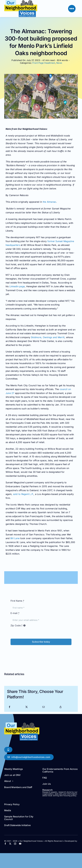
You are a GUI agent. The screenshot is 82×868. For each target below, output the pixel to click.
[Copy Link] (61, 708)
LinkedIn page (17, 286)
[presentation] (32, 652)
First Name (17, 602)
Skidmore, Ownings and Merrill (48, 337)
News (59, 63)
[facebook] (5, 844)
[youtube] (20, 844)
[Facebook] (10, 708)
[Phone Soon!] (8, 750)
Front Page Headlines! (44, 63)
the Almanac (50, 202)
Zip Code (16, 626)
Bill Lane (15, 538)
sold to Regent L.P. (23, 494)
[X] (27, 708)
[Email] (44, 708)
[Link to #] (72, 9)
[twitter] (10, 844)
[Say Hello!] (29, 757)
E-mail (15, 614)
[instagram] (15, 844)
